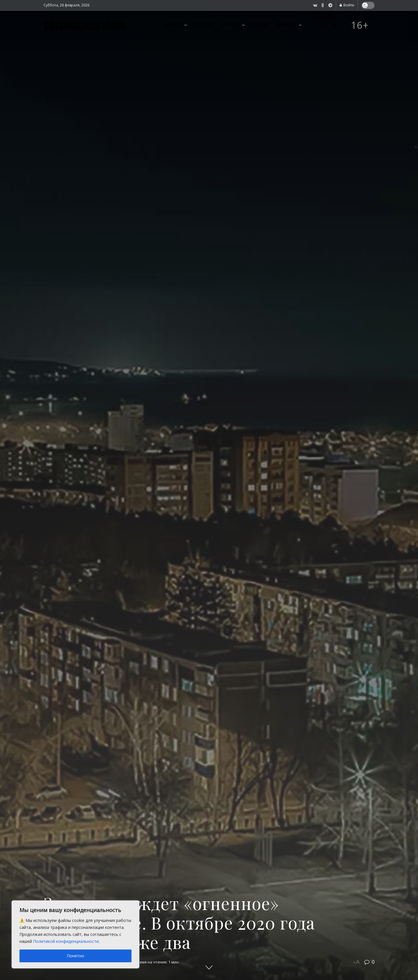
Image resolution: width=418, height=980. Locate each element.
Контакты (286, 25)
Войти (347, 5)
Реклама (260, 25)
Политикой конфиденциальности (66, 941)
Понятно (75, 956)
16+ (360, 25)
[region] (75, 934)
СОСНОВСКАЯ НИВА (84, 25)
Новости (173, 25)
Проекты (231, 25)
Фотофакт (204, 25)
